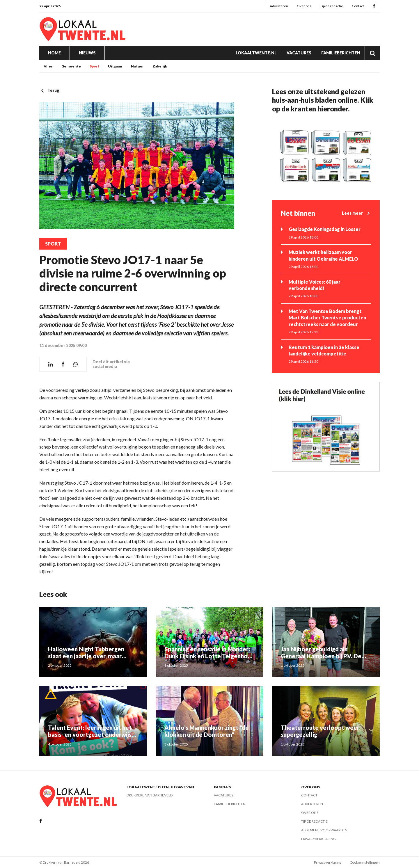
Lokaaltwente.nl (256, 53)
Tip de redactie (332, 6)
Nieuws (87, 53)
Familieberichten (341, 53)
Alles (48, 66)
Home (54, 53)
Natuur (137, 66)
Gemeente (71, 66)
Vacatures (299, 53)
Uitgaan (115, 66)
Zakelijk (160, 66)
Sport (94, 66)
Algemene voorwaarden (324, 830)
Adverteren (279, 6)
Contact (358, 6)
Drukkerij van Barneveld (150, 795)
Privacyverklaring (318, 839)
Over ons (304, 6)
